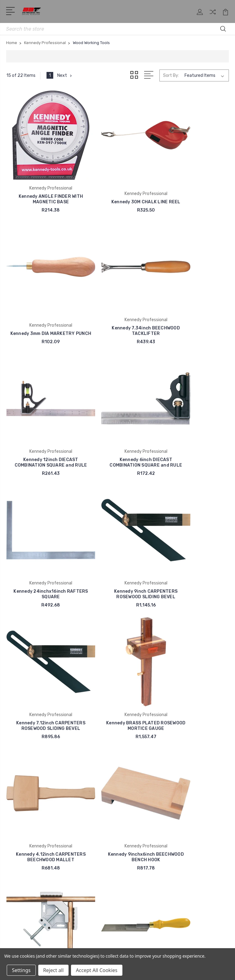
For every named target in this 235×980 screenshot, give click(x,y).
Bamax (18, 852)
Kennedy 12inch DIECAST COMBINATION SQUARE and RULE (118, 296)
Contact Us (138, 747)
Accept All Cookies (97, 970)
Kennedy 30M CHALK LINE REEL (118, 180)
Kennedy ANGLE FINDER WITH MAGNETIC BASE (41, 180)
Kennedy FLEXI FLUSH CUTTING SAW (117, 647)
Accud (17, 816)
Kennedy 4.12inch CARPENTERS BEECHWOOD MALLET (117, 532)
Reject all (53, 970)
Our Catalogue (140, 738)
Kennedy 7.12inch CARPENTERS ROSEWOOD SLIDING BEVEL (194, 414)
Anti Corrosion (26, 806)
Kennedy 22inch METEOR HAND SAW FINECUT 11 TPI (194, 647)
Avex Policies (139, 756)
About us (135, 719)
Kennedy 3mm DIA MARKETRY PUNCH (194, 180)
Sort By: (171, 75)
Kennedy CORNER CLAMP (41, 650)
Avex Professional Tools (36, 797)
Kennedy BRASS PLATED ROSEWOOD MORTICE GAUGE (41, 535)
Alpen (16, 834)
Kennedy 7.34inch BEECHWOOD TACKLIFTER (41, 298)
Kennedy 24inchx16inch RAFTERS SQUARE (41, 417)
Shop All (134, 729)
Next (65, 76)
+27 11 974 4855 (33, 740)
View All (19, 862)
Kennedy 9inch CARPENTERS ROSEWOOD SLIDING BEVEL (117, 417)
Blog (130, 765)
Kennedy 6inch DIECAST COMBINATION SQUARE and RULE (194, 296)
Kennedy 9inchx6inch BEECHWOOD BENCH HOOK (194, 535)
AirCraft (19, 825)
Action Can (22, 843)
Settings (21, 970)
